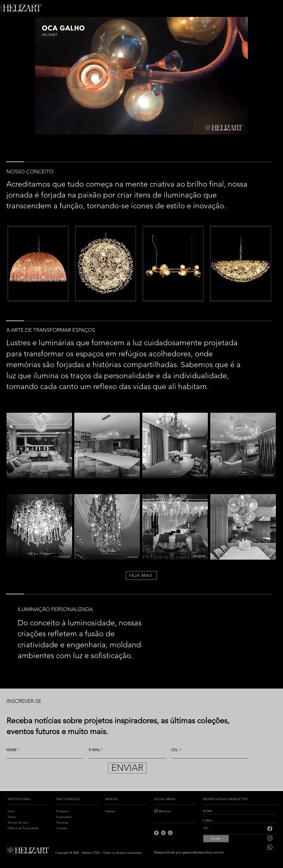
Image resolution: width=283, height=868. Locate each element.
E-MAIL (95, 750)
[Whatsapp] (270, 847)
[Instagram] (270, 838)
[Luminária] (38, 264)
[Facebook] (270, 829)
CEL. (175, 750)
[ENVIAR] (127, 768)
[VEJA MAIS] (141, 575)
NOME (12, 750)
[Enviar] (216, 839)
